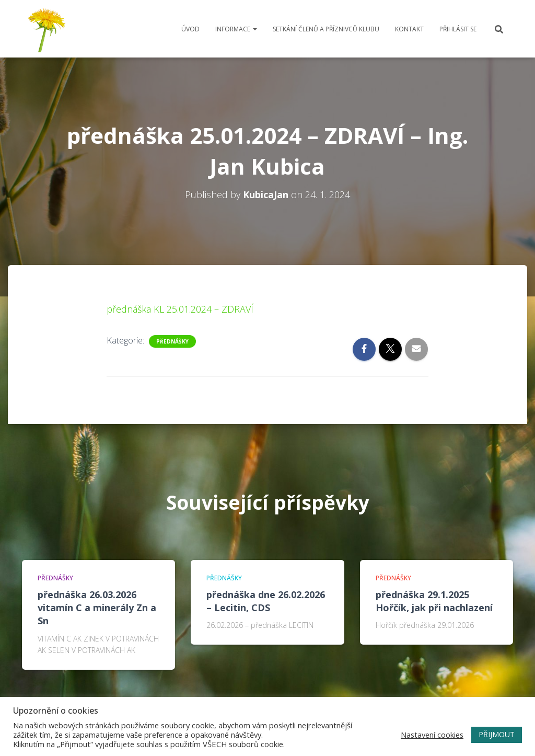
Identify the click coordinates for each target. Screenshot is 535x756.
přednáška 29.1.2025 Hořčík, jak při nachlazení (434, 601)
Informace (236, 29)
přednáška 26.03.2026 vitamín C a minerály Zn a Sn (97, 608)
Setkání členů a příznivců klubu (326, 29)
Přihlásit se (458, 29)
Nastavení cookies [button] (432, 735)
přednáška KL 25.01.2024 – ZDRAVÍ (180, 309)
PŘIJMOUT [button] (497, 734)
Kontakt (409, 29)
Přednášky (172, 341)
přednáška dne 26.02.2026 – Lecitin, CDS (266, 601)
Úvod (190, 29)
